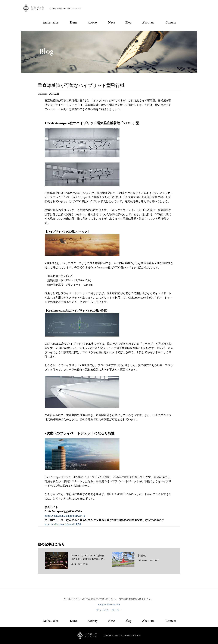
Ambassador (51, 22)
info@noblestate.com (109, 605)
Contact (171, 22)
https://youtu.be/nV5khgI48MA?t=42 (65, 516)
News (112, 22)
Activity (93, 22)
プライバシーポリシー (109, 611)
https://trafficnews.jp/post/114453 (63, 524)
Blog (128, 22)
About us (148, 22)
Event (73, 22)
